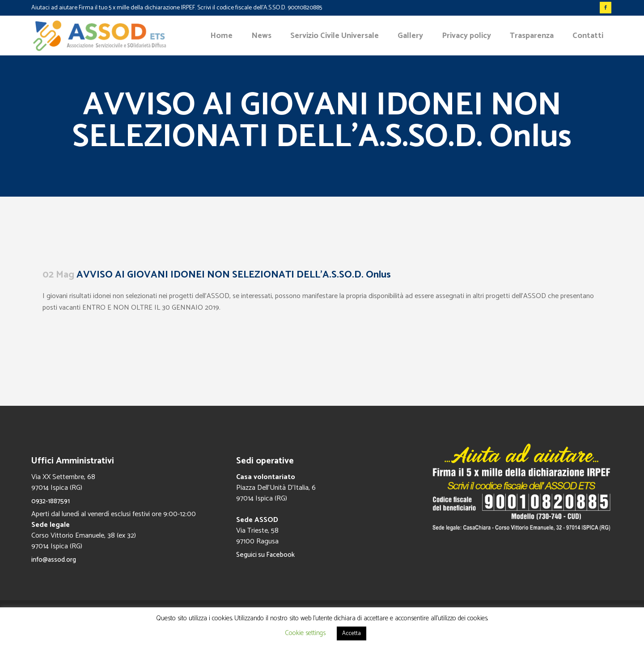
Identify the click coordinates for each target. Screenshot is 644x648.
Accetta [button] (352, 633)
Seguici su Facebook (265, 555)
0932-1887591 (51, 501)
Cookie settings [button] (305, 633)
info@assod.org (54, 560)
